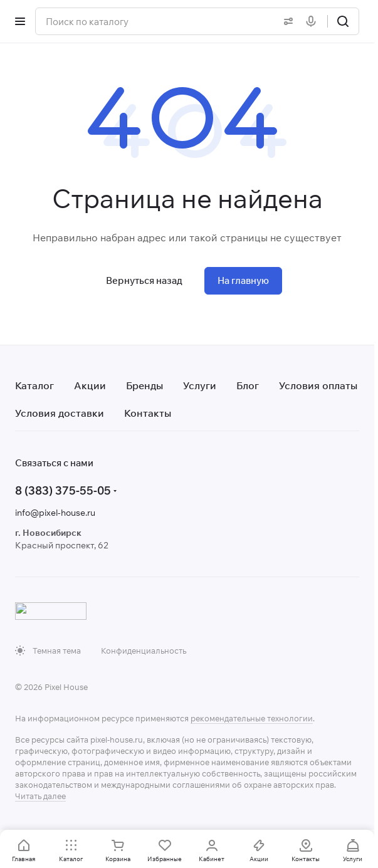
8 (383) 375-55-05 (63, 490)
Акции (90, 385)
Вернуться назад (144, 280)
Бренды (144, 385)
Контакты (148, 413)
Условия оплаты (318, 385)
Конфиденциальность (144, 651)
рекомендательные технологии (252, 718)
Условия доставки (60, 413)
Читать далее (40, 796)
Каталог (34, 385)
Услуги (200, 385)
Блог (248, 385)
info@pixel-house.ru (55, 513)
